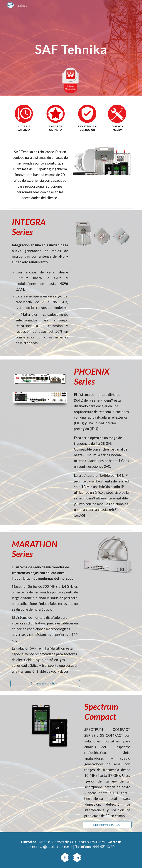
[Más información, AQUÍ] (107, 825)
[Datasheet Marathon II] (45, 683)
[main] (71, 48)
